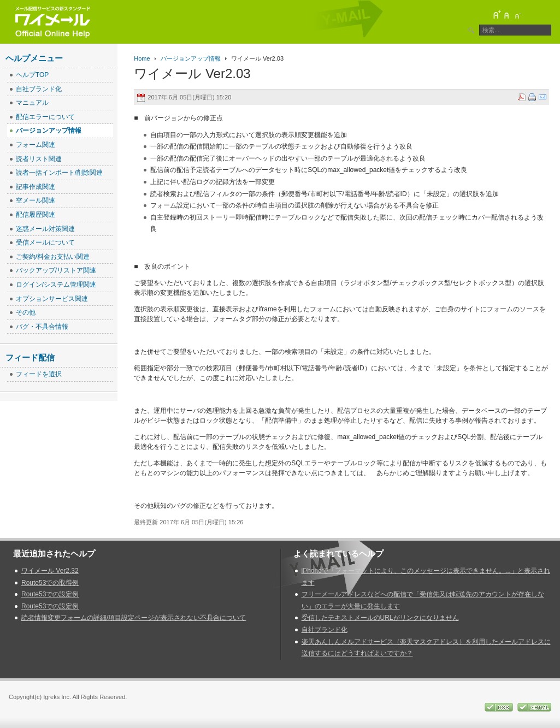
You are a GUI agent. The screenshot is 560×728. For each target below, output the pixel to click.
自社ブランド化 (325, 630)
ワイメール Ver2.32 (50, 571)
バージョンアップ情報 (191, 58)
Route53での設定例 (50, 594)
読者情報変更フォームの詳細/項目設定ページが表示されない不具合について (134, 618)
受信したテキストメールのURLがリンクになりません (380, 618)
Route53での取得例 (50, 583)
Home (142, 58)
